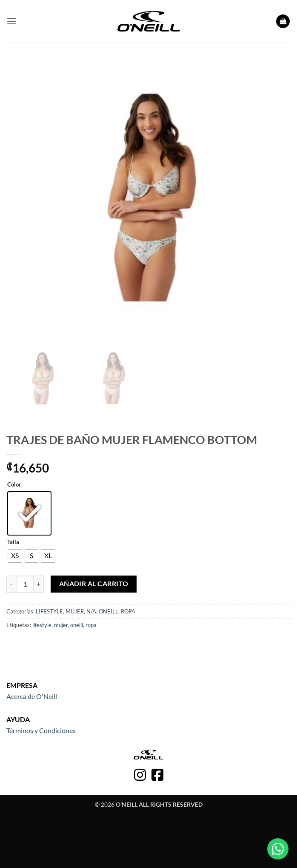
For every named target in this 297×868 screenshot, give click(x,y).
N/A (91, 611)
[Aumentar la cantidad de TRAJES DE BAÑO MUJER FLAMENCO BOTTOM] (39, 584)
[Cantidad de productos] (25, 584)
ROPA (128, 611)
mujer (61, 625)
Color (14, 485)
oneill (77, 625)
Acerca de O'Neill (32, 696)
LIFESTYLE (49, 611)
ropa (91, 625)
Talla (13, 542)
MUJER (75, 611)
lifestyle (42, 625)
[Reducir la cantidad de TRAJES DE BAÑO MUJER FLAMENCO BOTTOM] (11, 584)
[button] (11, 21)
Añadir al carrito (94, 584)
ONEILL (109, 611)
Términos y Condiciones (41, 730)
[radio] (29, 513)
